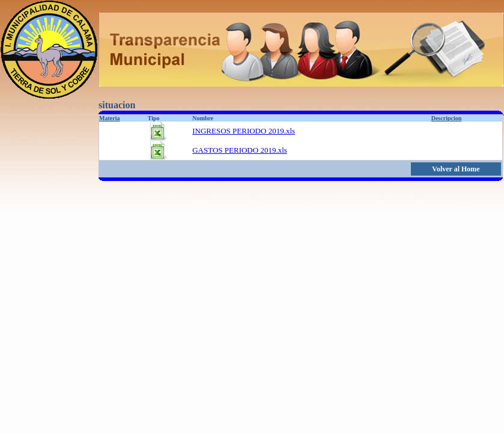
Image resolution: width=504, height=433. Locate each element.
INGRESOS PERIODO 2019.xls (244, 131)
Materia (109, 118)
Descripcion (447, 118)
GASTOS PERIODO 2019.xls (240, 150)
